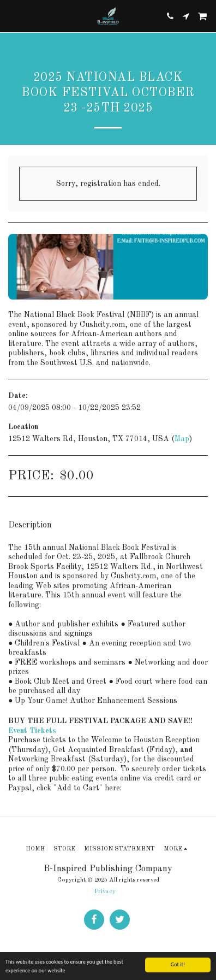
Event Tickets (32, 731)
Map (182, 439)
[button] (12, 16)
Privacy (105, 891)
